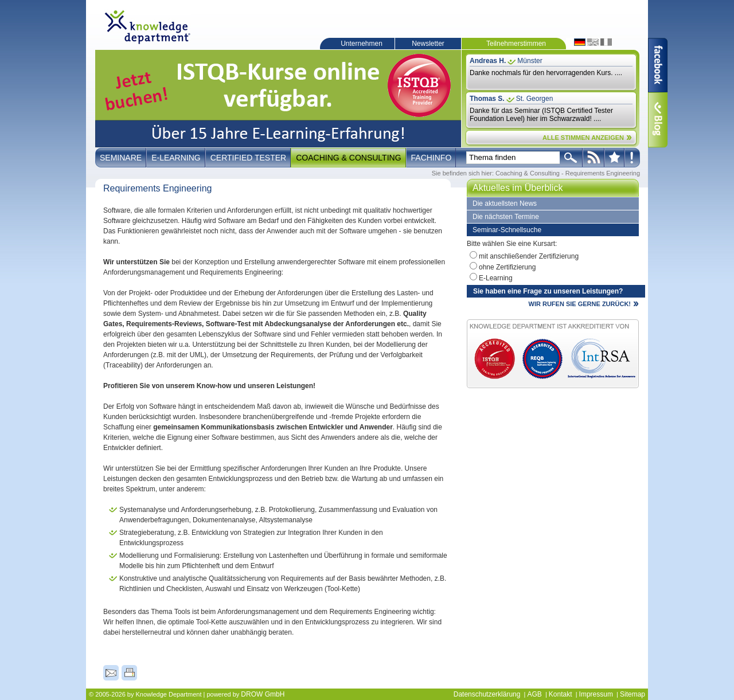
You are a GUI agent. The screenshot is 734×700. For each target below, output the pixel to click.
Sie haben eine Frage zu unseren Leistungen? (548, 291)
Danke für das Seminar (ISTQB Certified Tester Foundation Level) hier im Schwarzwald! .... (541, 115)
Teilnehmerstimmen (516, 44)
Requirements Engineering (603, 173)
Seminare (121, 158)
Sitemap (633, 694)
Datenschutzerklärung (487, 694)
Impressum (596, 694)
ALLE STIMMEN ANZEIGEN (583, 138)
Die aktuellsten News (505, 204)
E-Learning (176, 158)
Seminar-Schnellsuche (507, 230)
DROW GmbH (263, 694)
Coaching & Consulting (348, 158)
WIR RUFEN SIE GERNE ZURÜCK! (580, 304)
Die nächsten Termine (506, 217)
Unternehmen (362, 44)
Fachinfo (432, 158)
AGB (534, 694)
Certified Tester (249, 158)
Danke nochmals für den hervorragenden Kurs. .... (546, 73)
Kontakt (561, 694)
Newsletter (428, 44)
